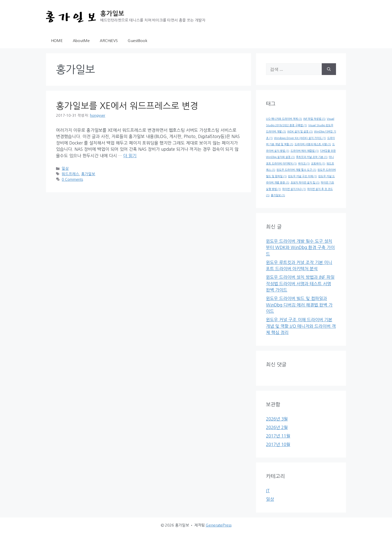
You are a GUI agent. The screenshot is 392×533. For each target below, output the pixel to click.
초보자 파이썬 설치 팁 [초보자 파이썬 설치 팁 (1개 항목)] (305, 183)
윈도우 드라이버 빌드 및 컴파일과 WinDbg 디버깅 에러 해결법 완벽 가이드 (299, 305)
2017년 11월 (278, 436)
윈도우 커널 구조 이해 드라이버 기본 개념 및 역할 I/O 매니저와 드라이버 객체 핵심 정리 (301, 326)
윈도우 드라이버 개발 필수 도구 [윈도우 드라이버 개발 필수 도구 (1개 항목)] (296, 170)
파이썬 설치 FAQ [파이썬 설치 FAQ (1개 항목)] (294, 189)
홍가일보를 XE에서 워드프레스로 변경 (127, 106)
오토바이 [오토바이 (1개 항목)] (318, 164)
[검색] (329, 69)
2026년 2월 (277, 427)
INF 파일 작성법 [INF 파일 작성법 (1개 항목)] (314, 119)
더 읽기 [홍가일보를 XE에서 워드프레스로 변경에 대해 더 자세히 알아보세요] (130, 156)
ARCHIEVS (109, 41)
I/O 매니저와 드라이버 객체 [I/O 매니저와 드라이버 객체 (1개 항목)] (284, 119)
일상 (65, 168)
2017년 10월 (278, 444)
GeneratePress (219, 525)
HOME (57, 41)
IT (268, 491)
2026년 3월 (277, 419)
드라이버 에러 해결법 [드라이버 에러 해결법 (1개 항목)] (305, 151)
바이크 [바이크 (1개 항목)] (304, 164)
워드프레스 (70, 174)
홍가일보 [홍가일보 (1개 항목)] (278, 195)
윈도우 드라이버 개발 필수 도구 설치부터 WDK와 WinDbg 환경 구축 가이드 (300, 247)
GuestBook (137, 41)
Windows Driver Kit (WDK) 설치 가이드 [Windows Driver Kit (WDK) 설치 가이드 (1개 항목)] (300, 138)
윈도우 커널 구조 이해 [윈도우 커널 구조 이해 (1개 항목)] (302, 176)
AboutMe (81, 41)
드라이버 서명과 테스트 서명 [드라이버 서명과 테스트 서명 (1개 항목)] (313, 144)
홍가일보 (112, 14)
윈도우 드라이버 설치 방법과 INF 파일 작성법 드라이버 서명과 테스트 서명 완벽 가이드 (300, 283)
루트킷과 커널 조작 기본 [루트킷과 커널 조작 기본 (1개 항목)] (312, 157)
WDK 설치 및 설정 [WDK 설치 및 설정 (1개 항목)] (300, 132)
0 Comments (72, 179)
